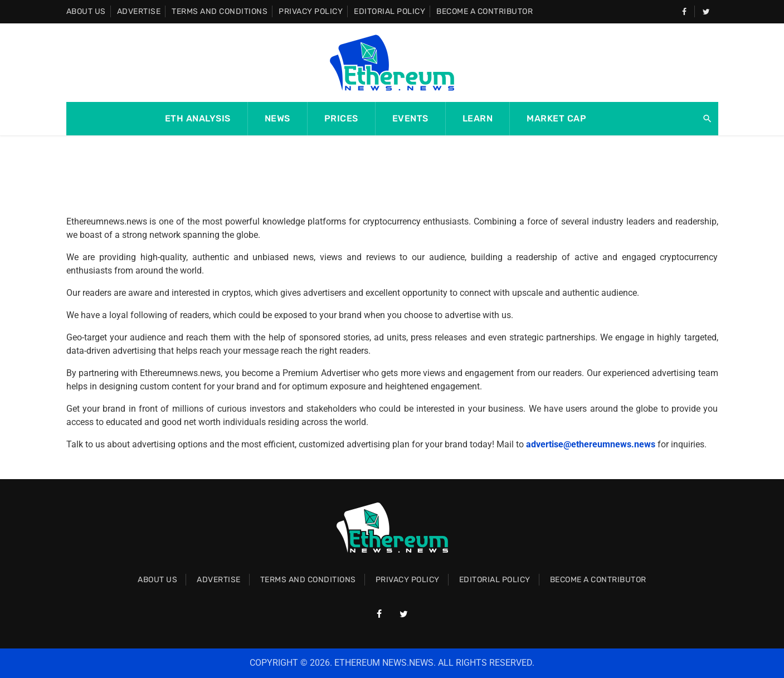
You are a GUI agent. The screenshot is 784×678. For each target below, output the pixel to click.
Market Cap (556, 118)
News (277, 118)
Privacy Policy (311, 11)
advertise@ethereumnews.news (591, 444)
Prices (341, 118)
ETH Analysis (198, 118)
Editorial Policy (389, 11)
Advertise (139, 11)
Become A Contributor (484, 11)
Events (410, 118)
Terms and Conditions (220, 11)
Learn (478, 118)
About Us (86, 11)
